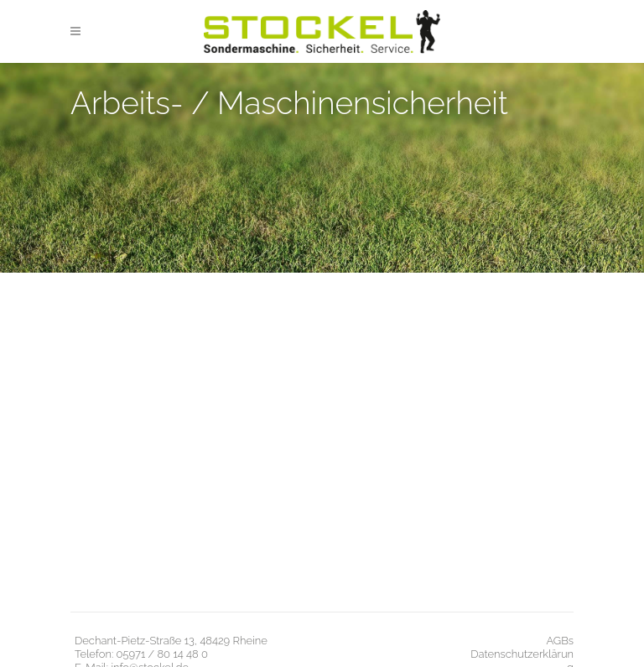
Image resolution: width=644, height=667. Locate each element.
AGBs (560, 641)
